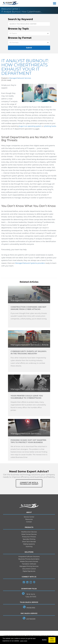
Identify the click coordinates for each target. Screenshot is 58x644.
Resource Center (10, 9)
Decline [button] (44, 640)
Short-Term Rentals (29, 542)
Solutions (29, 552)
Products (29, 527)
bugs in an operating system (30, 126)
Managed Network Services (20, 78)
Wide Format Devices (29, 534)
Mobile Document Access (29, 561)
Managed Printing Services (29, 566)
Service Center (29, 517)
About (29, 512)
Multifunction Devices (29, 532)
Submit (29, 48)
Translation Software (29, 564)
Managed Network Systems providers (30, 263)
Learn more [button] (24, 641)
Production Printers (29, 537)
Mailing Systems (29, 544)
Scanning (29, 546)
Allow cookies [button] (52, 640)
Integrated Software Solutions (29, 557)
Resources (29, 519)
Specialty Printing (29, 539)
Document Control (29, 569)
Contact (29, 522)
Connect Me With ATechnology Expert (29, 483)
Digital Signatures (29, 571)
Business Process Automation (29, 559)
